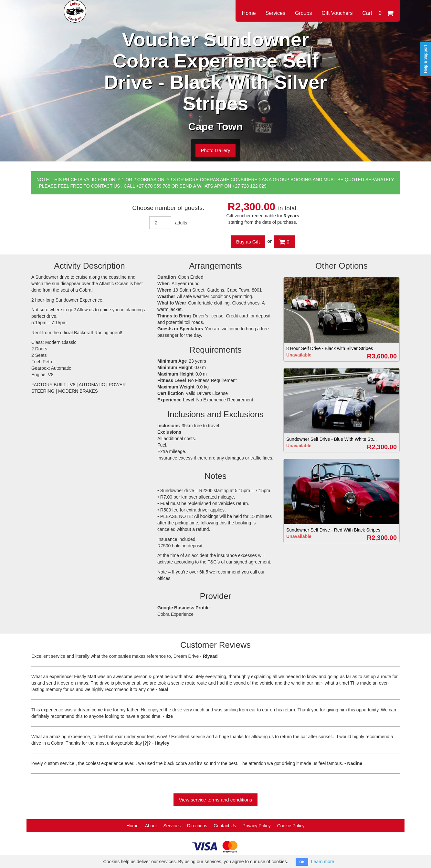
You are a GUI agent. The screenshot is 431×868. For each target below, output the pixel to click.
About (151, 826)
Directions (197, 826)
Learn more (323, 862)
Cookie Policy (291, 826)
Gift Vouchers (337, 13)
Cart (378, 13)
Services (275, 13)
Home (249, 13)
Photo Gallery (216, 150)
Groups (303, 13)
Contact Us (225, 826)
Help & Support (426, 59)
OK (302, 862)
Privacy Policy (257, 826)
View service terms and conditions (216, 800)
